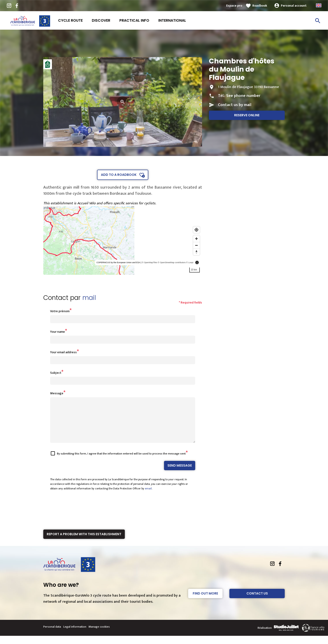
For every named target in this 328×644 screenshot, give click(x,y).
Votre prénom (60, 311)
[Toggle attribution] (197, 262)
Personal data (52, 635)
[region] (123, 241)
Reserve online (247, 115)
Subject (56, 373)
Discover (101, 20)
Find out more (205, 602)
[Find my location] (196, 230)
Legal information (75, 635)
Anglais (319, 5)
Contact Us (257, 602)
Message (57, 393)
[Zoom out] (196, 245)
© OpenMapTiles (150, 262)
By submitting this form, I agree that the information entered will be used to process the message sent (121, 462)
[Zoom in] (196, 239)
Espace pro (234, 6)
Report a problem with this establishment (84, 542)
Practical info (134, 20)
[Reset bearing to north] (196, 252)
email (148, 497)
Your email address (63, 352)
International (172, 20)
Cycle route (70, 20)
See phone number (243, 96)
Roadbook (260, 6)
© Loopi (190, 262)
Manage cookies (99, 635)
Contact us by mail (235, 105)
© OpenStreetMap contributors (172, 262)
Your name (58, 332)
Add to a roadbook (119, 175)
